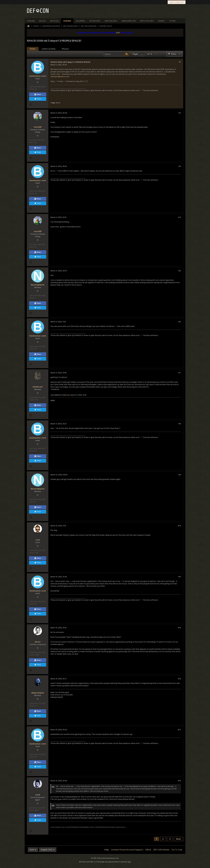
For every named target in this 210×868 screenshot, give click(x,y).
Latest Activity (49, 49)
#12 (179, 628)
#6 (180, 322)
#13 (179, 679)
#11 (180, 577)
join (118, 33)
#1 (180, 62)
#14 (179, 730)
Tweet (38, 99)
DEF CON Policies (161, 850)
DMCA (148, 850)
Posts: (32, 89)
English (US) (48, 850)
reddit (162, 21)
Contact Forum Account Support (127, 850)
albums (67, 21)
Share (38, 94)
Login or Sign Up (177, 2)
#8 (180, 424)
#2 (180, 113)
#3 (180, 166)
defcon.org (111, 21)
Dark (33, 850)
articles (54, 21)
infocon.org (147, 21)
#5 (180, 271)
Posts (33, 49)
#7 (180, 373)
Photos (65, 49)
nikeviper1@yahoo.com (60, 76)
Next (179, 839)
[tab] (33, 49)
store (172, 21)
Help (107, 850)
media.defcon (129, 21)
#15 (179, 781)
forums (31, 21)
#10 (179, 526)
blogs (42, 21)
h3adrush (66, 395)
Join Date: (34, 87)
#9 (180, 475)
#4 (180, 217)
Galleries (80, 21)
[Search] (116, 54)
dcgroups (95, 21)
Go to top (177, 850)
